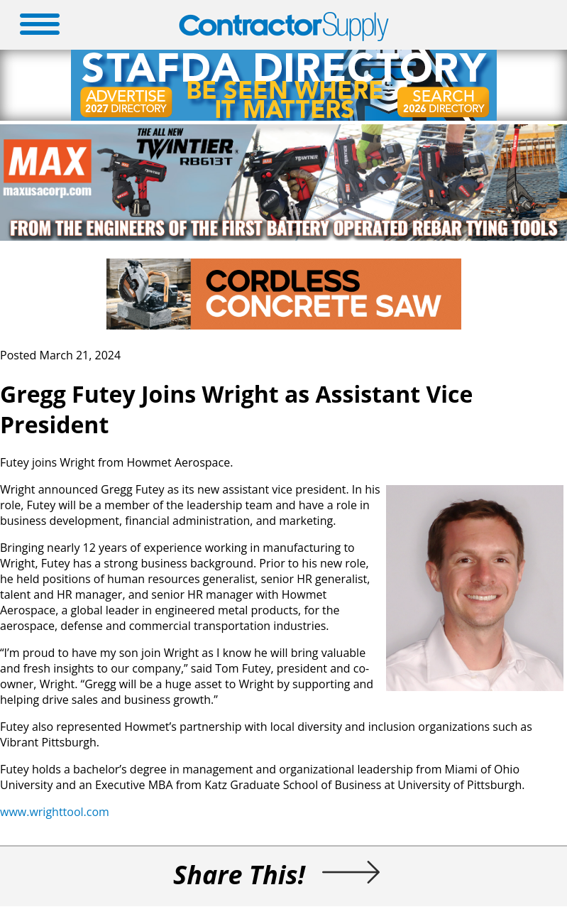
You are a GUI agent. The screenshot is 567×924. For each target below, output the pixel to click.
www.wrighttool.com (55, 812)
